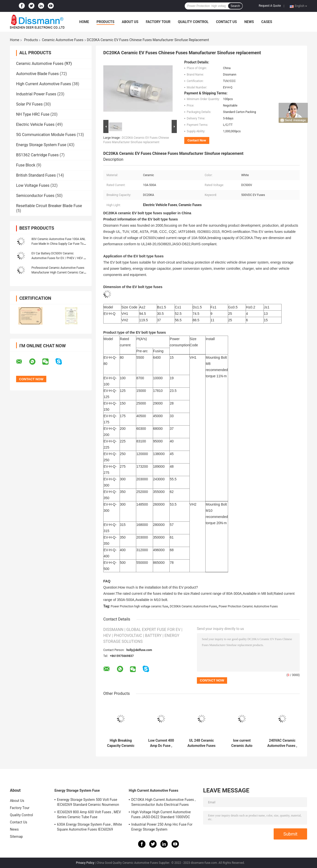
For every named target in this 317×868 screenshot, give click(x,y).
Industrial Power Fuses (36, 94)
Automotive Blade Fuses (37, 74)
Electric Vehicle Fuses (35, 124)
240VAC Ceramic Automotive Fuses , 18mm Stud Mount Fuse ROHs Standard (282, 743)
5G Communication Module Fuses (46, 135)
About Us (130, 22)
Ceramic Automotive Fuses (63, 40)
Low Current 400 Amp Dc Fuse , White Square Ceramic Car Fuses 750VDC (161, 743)
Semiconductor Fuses (35, 196)
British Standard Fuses (36, 175)
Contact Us (226, 22)
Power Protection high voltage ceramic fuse (139, 606)
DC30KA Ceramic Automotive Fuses (194, 606)
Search (235, 6)
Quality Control (193, 22)
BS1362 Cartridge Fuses (37, 155)
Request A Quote (270, 6)
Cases (267, 22)
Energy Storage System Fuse (41, 145)
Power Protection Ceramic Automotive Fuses (248, 606)
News (249, 22)
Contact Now (197, 140)
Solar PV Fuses (29, 104)
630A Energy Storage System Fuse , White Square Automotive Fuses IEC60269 (90, 827)
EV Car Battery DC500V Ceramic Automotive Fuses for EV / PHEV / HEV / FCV (58, 258)
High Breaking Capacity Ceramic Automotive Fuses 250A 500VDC (121, 743)
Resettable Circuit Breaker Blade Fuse (49, 206)
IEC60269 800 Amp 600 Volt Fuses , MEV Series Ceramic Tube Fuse (89, 814)
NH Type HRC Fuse (33, 114)
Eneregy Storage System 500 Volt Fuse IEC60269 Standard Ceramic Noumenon (88, 802)
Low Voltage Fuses (33, 185)
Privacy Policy (85, 863)
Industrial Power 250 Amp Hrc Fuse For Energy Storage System (162, 827)
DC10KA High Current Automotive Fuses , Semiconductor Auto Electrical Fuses (163, 802)
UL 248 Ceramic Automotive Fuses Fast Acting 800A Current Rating (201, 743)
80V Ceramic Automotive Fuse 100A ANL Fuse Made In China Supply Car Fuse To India (58, 244)
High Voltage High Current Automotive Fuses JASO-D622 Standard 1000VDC (161, 814)
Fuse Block (26, 165)
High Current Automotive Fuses (44, 84)
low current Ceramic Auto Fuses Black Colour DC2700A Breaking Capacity (242, 743)
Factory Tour (158, 22)
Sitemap (16, 837)
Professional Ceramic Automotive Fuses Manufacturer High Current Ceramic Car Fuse (58, 272)
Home (84, 22)
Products (106, 22)
